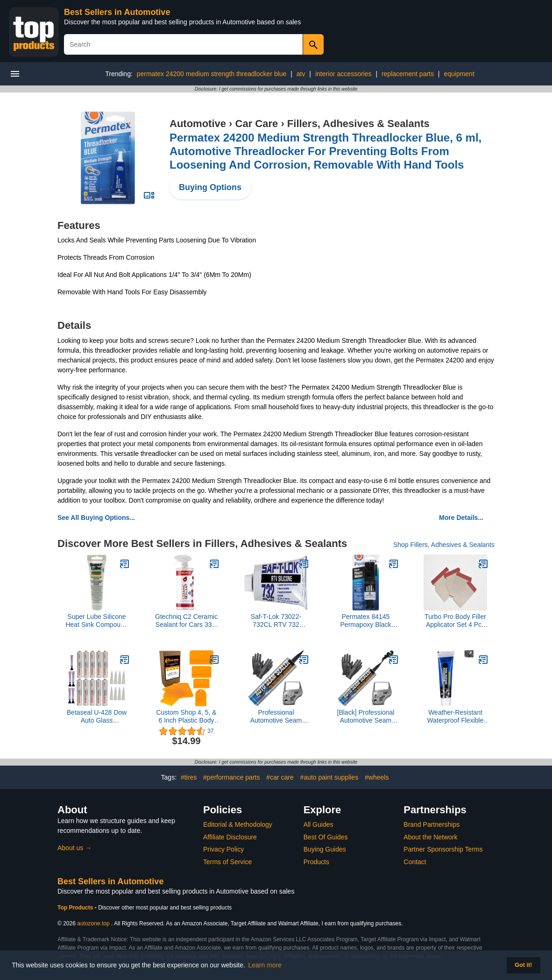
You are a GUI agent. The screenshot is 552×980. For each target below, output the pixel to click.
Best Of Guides (326, 837)
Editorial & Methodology (238, 824)
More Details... (461, 518)
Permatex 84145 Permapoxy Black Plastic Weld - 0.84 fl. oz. (365, 621)
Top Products (76, 908)
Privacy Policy (223, 849)
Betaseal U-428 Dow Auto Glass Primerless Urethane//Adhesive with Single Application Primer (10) (97, 717)
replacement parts (408, 74)
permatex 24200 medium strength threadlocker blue (212, 74)
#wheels (377, 777)
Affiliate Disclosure (230, 837)
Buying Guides (325, 849)
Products (316, 862)
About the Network (430, 837)
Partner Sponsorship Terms (443, 849)
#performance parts (231, 777)
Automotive (198, 124)
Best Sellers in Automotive (117, 12)
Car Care (257, 124)
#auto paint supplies (329, 777)
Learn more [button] (265, 965)
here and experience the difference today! (324, 500)
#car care (280, 777)
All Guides (318, 824)
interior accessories (343, 74)
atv (301, 74)
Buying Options (210, 187)
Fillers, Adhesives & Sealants (358, 124)
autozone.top (93, 923)
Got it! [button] (523, 965)
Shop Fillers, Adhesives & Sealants (444, 545)
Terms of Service (227, 862)
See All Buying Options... (96, 518)
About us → (74, 848)
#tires (189, 777)
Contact (415, 862)
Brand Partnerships (432, 824)
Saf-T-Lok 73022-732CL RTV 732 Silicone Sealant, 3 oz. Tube (276, 621)
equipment (459, 74)
